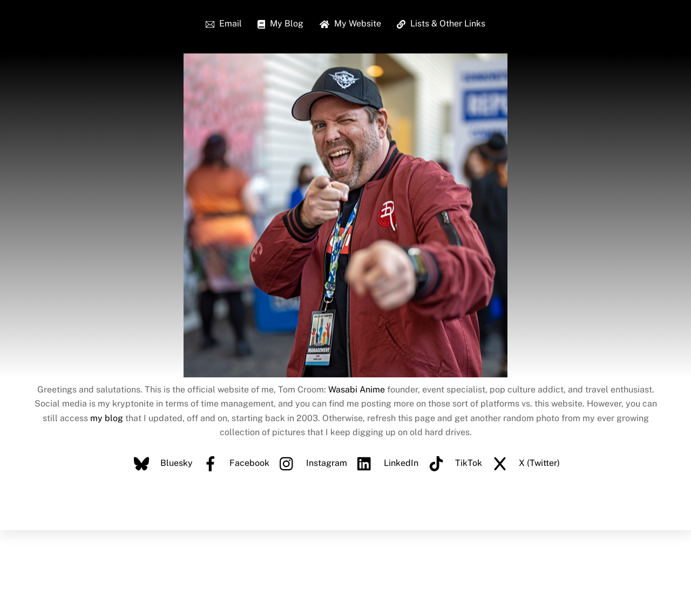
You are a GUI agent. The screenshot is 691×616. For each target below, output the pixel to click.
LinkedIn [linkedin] (385, 463)
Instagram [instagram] (311, 463)
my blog (107, 418)
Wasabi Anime (357, 390)
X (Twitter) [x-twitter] (523, 463)
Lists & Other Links (441, 23)
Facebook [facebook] (233, 463)
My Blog (280, 23)
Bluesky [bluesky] (161, 463)
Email (224, 23)
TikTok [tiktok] (453, 463)
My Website (350, 23)
